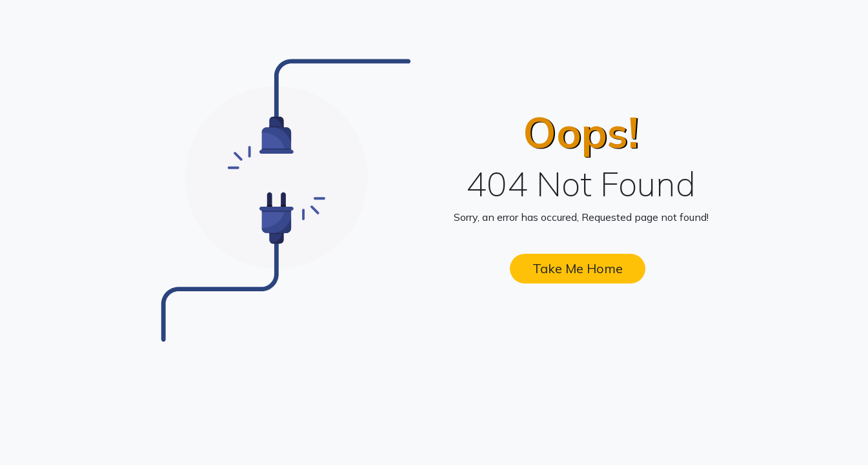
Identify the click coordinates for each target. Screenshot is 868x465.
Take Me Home (578, 268)
